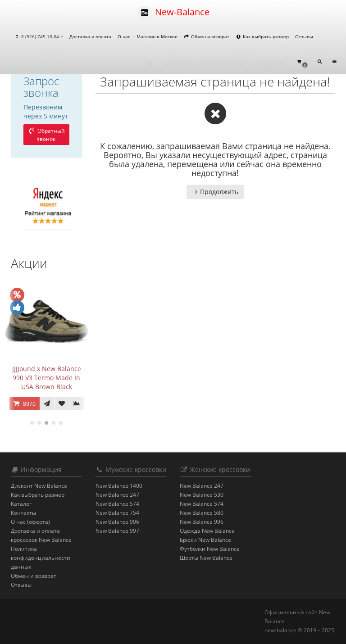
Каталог (21, 504)
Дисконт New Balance (39, 486)
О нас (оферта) (30, 522)
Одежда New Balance (207, 531)
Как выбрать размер (262, 36)
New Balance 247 (117, 495)
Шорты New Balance (206, 558)
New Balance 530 (202, 495)
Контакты (23, 513)
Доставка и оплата (90, 36)
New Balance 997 (117, 531)
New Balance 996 (117, 522)
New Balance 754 (117, 513)
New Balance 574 (117, 504)
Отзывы (304, 36)
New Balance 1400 (119, 486)
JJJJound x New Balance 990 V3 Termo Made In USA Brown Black (47, 378)
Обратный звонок (46, 135)
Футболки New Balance (210, 549)
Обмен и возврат (207, 36)
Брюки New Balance (205, 540)
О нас (124, 36)
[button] (302, 62)
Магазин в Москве (157, 36)
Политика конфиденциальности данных (41, 558)
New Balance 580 (202, 513)
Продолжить (215, 192)
